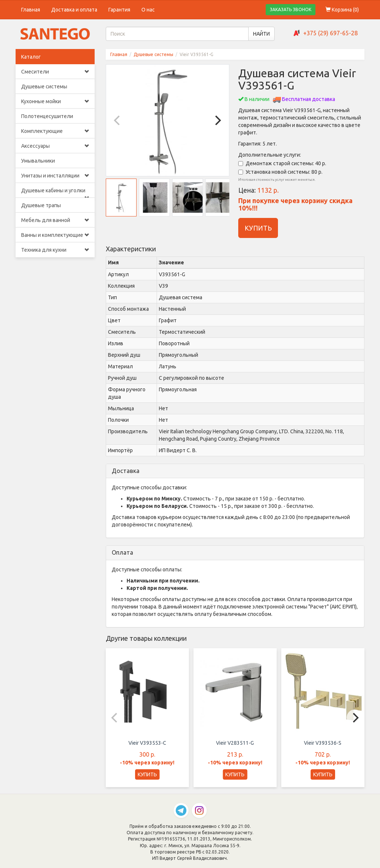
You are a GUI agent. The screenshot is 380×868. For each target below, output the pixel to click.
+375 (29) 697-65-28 (330, 33)
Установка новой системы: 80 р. (280, 172)
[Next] (217, 120)
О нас (148, 10)
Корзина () (342, 10)
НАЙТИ (261, 34)
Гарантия (119, 10)
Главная (31, 10)
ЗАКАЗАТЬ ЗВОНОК (291, 9)
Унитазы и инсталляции (55, 176)
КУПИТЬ (258, 228)
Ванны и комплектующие (55, 235)
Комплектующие (55, 131)
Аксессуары (55, 146)
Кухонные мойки (55, 101)
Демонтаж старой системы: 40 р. (282, 163)
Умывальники (38, 161)
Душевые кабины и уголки (55, 193)
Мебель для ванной (55, 220)
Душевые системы (44, 87)
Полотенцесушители (47, 116)
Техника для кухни (55, 250)
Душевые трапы (41, 205)
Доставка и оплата (74, 10)
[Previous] (118, 120)
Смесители (55, 72)
